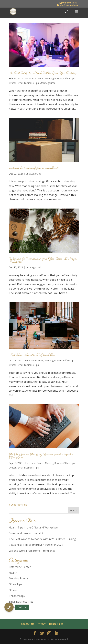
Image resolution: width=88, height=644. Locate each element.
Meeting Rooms (54, 78)
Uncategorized (48, 83)
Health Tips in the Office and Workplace (33, 527)
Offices (13, 83)
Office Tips (69, 78)
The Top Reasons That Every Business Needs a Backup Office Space (41, 456)
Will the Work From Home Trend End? (32, 551)
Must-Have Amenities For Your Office (32, 355)
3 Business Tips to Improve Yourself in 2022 (36, 545)
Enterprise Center (34, 78)
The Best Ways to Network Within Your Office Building (43, 73)
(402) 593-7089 (69, 3)
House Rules (56, 624)
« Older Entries (18, 505)
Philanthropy (17, 596)
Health (13, 573)
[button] (9, 607)
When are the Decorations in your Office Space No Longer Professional (43, 260)
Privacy (42, 624)
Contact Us (28, 624)
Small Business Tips (28, 83)
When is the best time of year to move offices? (34, 168)
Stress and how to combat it (26, 533)
